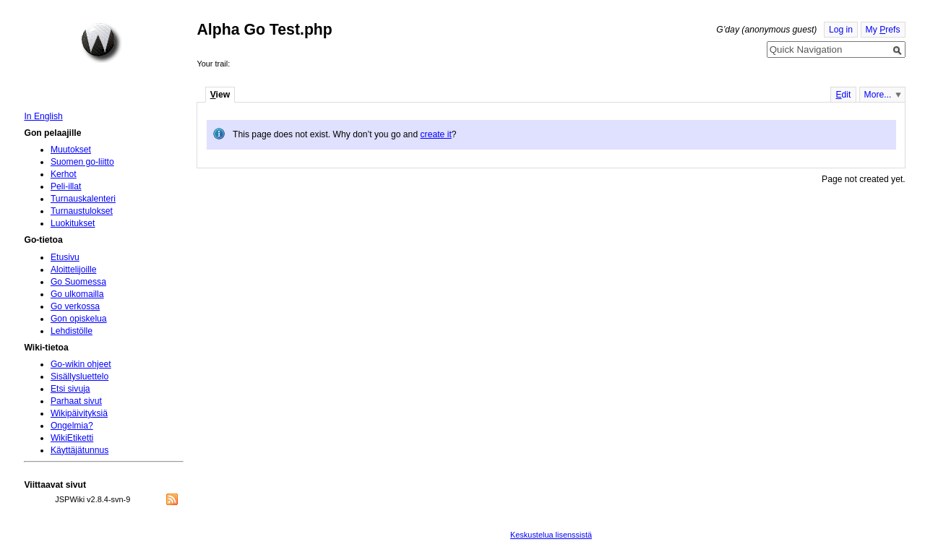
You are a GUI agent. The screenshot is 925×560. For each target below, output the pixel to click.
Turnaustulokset (82, 211)
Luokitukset (73, 223)
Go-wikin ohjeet (81, 364)
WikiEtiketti (72, 438)
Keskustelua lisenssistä (551, 535)
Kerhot (64, 174)
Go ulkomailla (77, 294)
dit (843, 95)
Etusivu (65, 257)
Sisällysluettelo (79, 376)
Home (101, 43)
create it (436, 134)
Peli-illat (66, 186)
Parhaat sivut (76, 401)
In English (43, 116)
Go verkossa (75, 306)
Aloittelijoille (74, 270)
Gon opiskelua (79, 319)
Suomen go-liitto (82, 162)
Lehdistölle (72, 331)
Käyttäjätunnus (79, 450)
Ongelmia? (72, 426)
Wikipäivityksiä (79, 413)
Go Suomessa (78, 282)
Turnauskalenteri (83, 199)
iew (220, 95)
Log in (841, 30)
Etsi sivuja (70, 389)
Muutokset (71, 150)
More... (878, 95)
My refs (883, 30)
